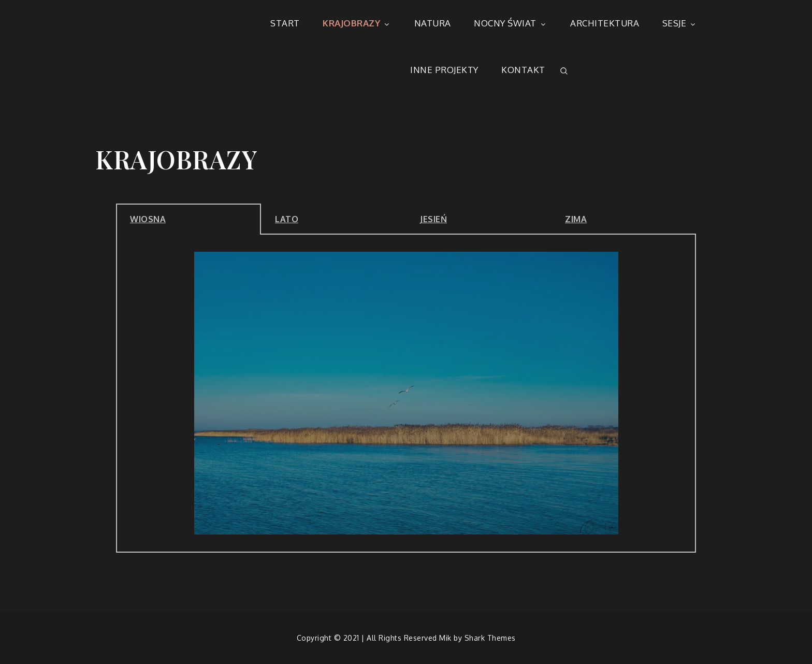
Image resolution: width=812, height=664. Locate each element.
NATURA (433, 23)
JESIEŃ (433, 219)
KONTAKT (523, 70)
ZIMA (576, 219)
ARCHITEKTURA (605, 23)
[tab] (189, 219)
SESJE (680, 23)
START (285, 23)
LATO (287, 219)
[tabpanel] (406, 394)
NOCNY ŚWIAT (511, 23)
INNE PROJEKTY (444, 70)
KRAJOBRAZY (357, 23)
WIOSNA (148, 219)
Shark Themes (490, 638)
